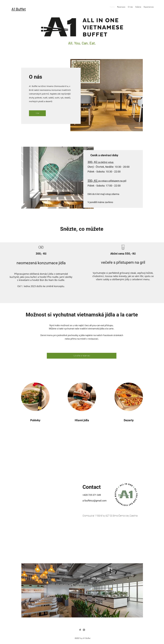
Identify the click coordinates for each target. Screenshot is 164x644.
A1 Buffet (19, 9)
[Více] (37, 113)
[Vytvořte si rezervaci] (82, 356)
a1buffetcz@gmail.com (95, 501)
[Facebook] (80, 630)
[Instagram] (84, 630)
